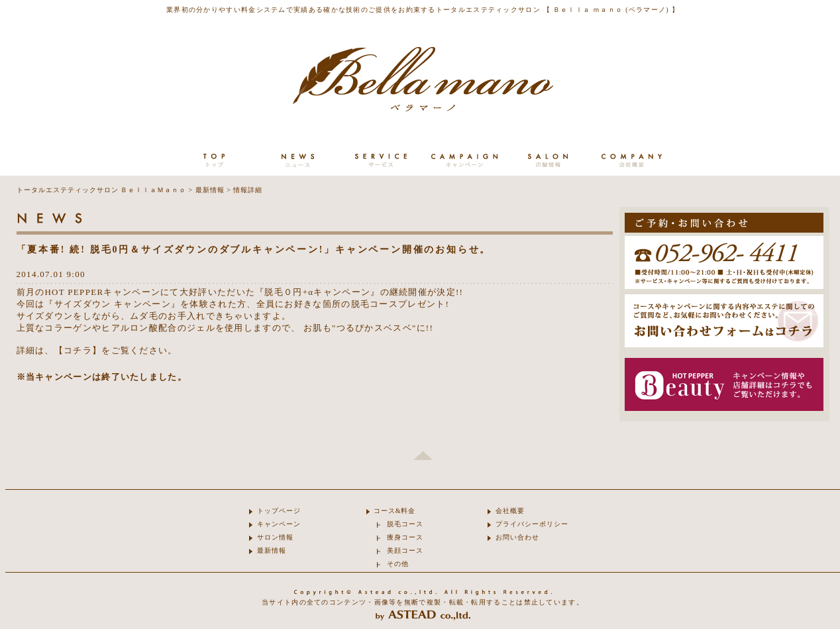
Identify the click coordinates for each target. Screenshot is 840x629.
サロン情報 (275, 537)
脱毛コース (405, 524)
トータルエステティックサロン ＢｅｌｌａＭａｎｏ (102, 190)
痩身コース (405, 537)
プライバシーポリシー (532, 524)
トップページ (279, 511)
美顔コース (405, 550)
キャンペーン (279, 524)
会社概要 (510, 511)
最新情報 (210, 190)
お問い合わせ (517, 537)
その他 (398, 564)
